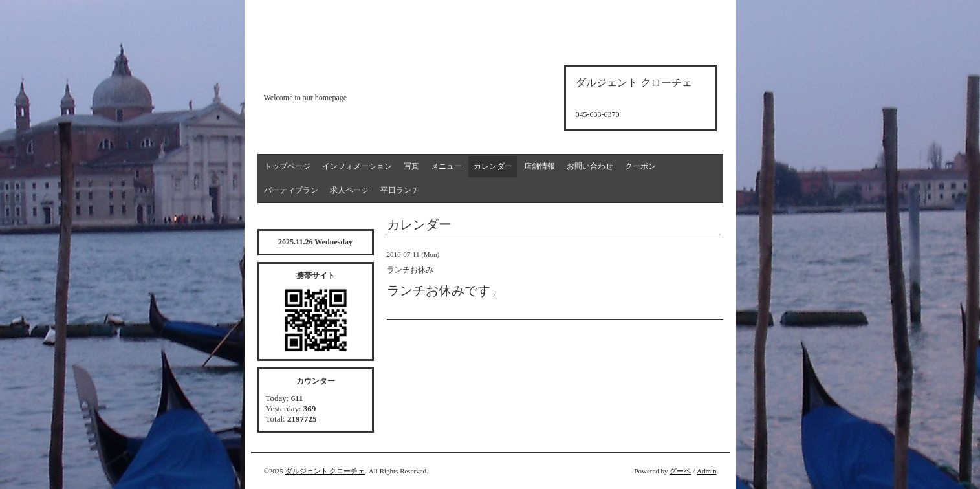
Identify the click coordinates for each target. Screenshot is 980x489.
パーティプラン (291, 190)
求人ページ (349, 190)
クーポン (640, 166)
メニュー (446, 166)
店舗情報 (539, 166)
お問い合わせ (590, 166)
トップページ (287, 166)
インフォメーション (357, 166)
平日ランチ (400, 190)
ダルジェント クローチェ (325, 471)
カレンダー (493, 166)
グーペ (680, 471)
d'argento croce (328, 75)
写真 (411, 166)
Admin (707, 471)
